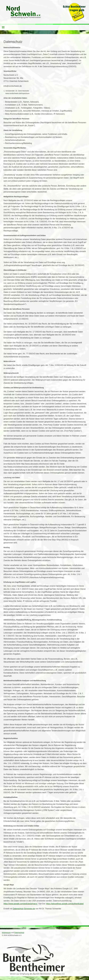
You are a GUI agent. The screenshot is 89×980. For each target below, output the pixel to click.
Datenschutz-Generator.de (24, 909)
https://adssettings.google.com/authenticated (65, 904)
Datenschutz (19, 933)
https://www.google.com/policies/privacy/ (20, 904)
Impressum (6, 933)
